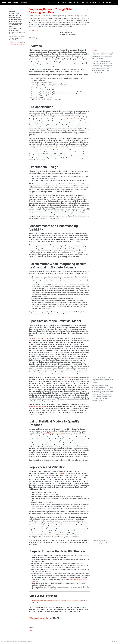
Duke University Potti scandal (54, 535)
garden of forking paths (72, 119)
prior (76, 16)
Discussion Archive (40, 618)
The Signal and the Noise (56, 433)
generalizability (46, 16)
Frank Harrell (33, 31)
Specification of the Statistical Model (15, 29)
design (32, 16)
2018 (86, 16)
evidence (38, 16)
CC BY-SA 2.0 (28, 641)
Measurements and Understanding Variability (16, 19)
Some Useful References (17, 42)
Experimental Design (15, 16)
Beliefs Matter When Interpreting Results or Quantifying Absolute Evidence (16, 24)
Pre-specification (14, 13)
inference (55, 16)
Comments (95, 50)
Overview (12, 11)
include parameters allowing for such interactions (54, 148)
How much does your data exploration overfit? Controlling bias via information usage (57, 601)
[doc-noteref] (89, 54)
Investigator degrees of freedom (40, 338)
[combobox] (114, 3)
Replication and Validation (17, 36)
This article (61, 473)
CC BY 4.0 (32, 630)
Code (87, 10)
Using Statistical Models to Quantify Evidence (17, 33)
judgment (62, 16)
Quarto (10, 641)
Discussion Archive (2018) (17, 44)
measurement (70, 16)
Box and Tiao (70, 377)
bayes (81, 16)
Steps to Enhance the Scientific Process (15, 39)
